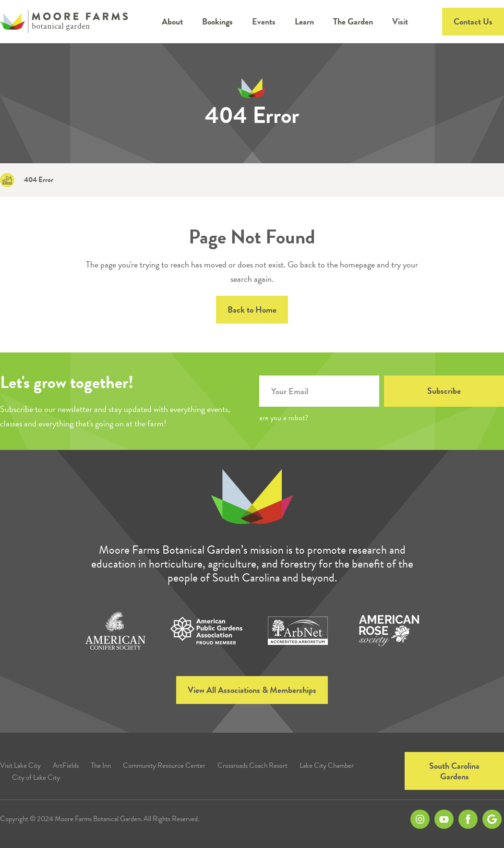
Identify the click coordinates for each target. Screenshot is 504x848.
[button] (172, 22)
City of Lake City (36, 778)
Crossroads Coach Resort (252, 766)
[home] (64, 22)
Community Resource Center (164, 766)
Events (264, 21)
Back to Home (252, 309)
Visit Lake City (20, 766)
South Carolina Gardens (454, 771)
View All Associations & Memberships (252, 690)
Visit (400, 21)
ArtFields (66, 766)
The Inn (101, 766)
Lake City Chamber (327, 766)
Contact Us (473, 21)
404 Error (39, 180)
